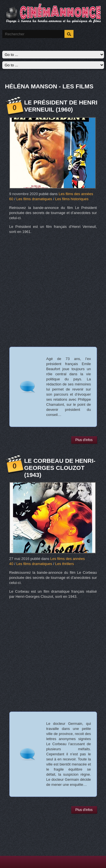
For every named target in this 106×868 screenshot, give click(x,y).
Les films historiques (72, 199)
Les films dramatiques (34, 199)
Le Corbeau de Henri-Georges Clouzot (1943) (60, 468)
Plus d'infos (84, 440)
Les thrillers (64, 564)
